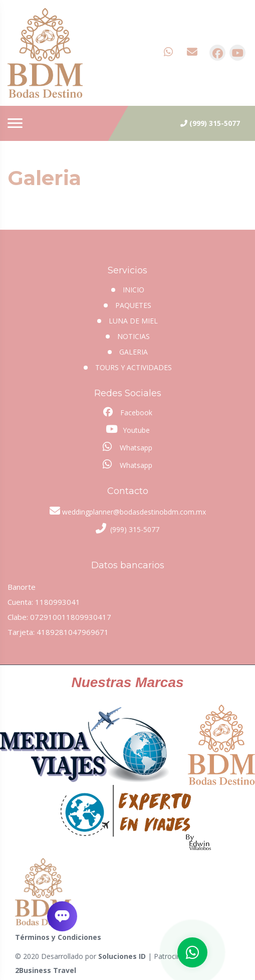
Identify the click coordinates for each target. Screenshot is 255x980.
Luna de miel (133, 321)
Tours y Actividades (134, 367)
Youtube (128, 429)
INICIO (134, 290)
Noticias (134, 336)
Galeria (134, 352)
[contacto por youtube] (237, 53)
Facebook (128, 412)
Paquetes (133, 305)
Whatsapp (127, 447)
